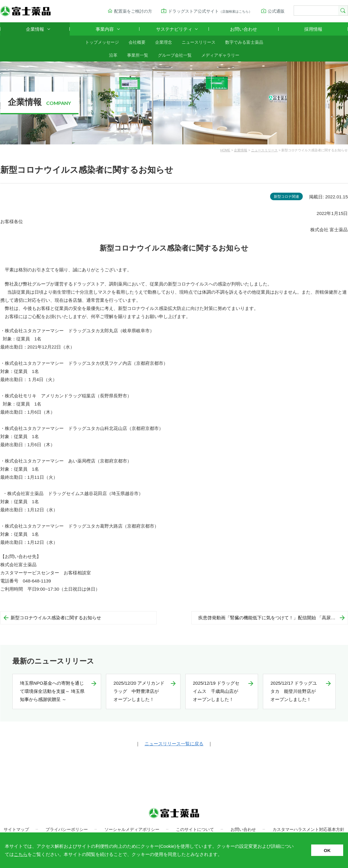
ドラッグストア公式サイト (210, 11)
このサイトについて (195, 829)
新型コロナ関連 (286, 197)
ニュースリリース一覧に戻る (174, 744)
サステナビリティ (174, 29)
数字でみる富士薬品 (244, 42)
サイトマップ (16, 829)
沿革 (113, 55)
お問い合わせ (244, 29)
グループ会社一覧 (175, 55)
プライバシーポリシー (67, 829)
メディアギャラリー (220, 55)
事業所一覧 (138, 55)
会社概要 (137, 42)
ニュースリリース (199, 42)
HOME (225, 150)
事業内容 (105, 29)
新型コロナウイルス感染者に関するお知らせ (56, 618)
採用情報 (313, 29)
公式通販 (276, 11)
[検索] (315, 11)
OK (327, 850)
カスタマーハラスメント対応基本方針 (308, 829)
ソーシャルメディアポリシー (132, 829)
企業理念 (164, 42)
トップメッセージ (102, 42)
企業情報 (35, 29)
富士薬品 (26, 11)
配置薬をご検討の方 (133, 11)
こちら (21, 854)
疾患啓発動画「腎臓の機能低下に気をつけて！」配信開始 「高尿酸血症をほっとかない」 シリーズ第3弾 (273, 618)
